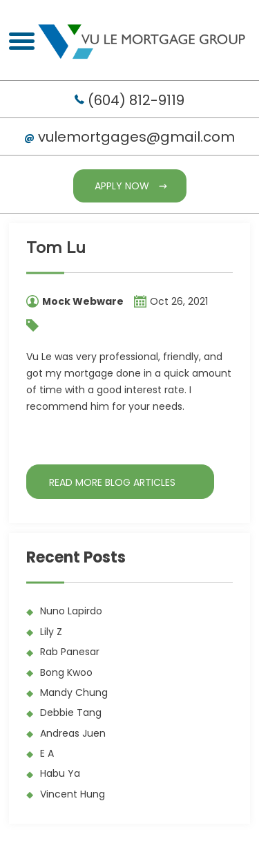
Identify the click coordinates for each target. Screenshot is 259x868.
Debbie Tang (71, 713)
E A (47, 753)
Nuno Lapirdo (71, 611)
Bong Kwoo (66, 672)
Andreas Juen (73, 733)
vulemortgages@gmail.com (136, 137)
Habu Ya (60, 773)
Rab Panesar (70, 652)
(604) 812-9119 (136, 100)
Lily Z (51, 632)
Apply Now (122, 186)
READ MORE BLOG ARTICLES (112, 482)
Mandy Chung (74, 692)
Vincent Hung (73, 794)
